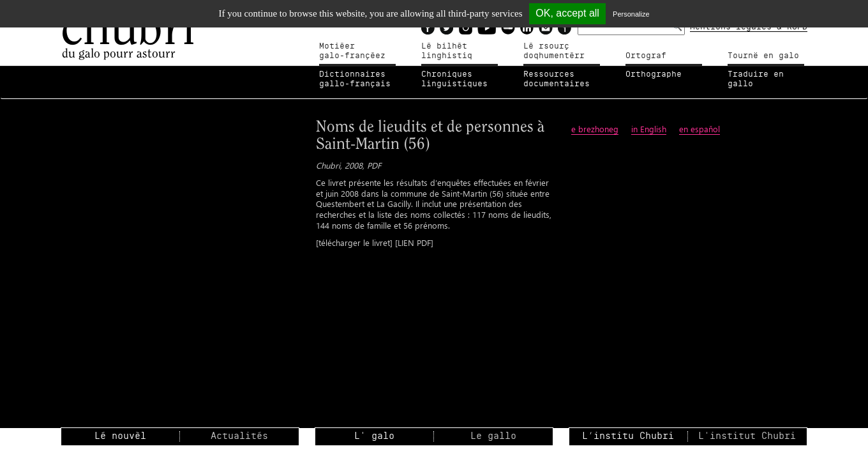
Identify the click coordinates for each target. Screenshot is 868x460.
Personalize (631, 14)
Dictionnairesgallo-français (355, 79)
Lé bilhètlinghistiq (447, 51)
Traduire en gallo (756, 79)
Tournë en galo (763, 56)
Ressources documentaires (557, 79)
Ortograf (646, 56)
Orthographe (654, 74)
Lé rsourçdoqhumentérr (554, 51)
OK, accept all (567, 13)
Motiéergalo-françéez (352, 51)
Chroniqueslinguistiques (454, 79)
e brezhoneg (595, 129)
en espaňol (700, 129)
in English (649, 129)
